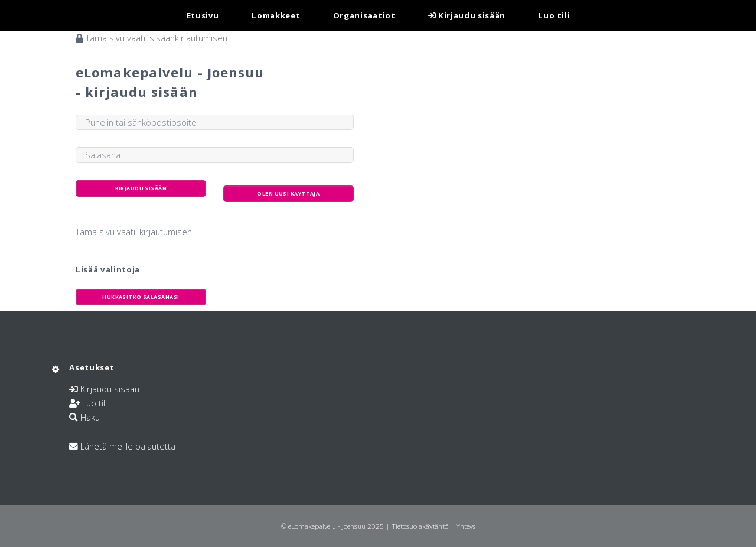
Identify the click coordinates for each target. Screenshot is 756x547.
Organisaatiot (364, 15)
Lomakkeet (276, 15)
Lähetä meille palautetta (128, 446)
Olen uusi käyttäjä (288, 194)
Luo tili (554, 15)
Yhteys (466, 526)
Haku (90, 417)
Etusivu (203, 15)
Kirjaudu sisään (467, 15)
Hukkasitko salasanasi (141, 297)
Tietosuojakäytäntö (420, 526)
